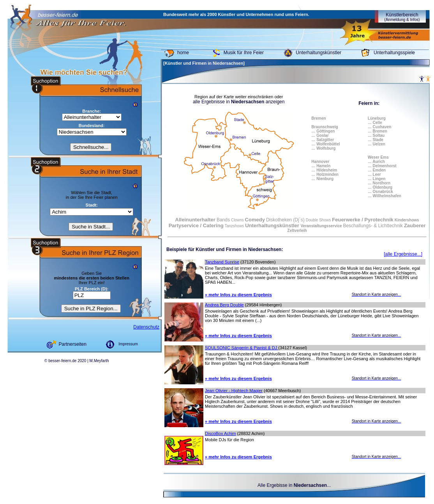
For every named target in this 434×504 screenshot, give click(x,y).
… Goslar (320, 135)
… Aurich (376, 162)
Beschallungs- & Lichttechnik (373, 226)
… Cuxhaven (380, 127)
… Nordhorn (379, 183)
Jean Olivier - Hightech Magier (234, 391)
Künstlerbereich (402, 17)
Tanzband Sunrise (222, 262)
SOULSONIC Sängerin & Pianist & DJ (242, 348)
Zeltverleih (297, 231)
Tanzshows (234, 226)
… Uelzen (377, 144)
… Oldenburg (380, 187)
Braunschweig (325, 127)
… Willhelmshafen (385, 196)
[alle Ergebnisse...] (403, 254)
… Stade (376, 140)
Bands (223, 220)
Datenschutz (146, 327)
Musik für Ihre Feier (244, 53)
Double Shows (318, 220)
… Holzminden (325, 174)
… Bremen (378, 131)
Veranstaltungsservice (322, 226)
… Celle (375, 123)
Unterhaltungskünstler (318, 53)
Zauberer (415, 225)
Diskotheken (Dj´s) (285, 220)
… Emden (377, 170)
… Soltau (376, 135)
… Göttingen (323, 131)
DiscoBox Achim (220, 433)
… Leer (374, 174)
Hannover (320, 162)
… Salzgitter (323, 140)
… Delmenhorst (382, 166)
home (183, 53)
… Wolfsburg (323, 148)
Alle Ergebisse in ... (294, 485)
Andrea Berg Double (224, 305)
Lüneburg (377, 118)
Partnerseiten (73, 344)
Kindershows (407, 220)
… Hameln (321, 166)
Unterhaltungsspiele (394, 53)
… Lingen (377, 179)
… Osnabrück (380, 192)
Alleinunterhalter (195, 220)
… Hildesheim (324, 170)
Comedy (255, 220)
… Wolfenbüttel (325, 144)
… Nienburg (322, 179)
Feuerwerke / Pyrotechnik (363, 220)
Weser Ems (378, 157)
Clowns (238, 220)
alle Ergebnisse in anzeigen (239, 102)
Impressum (128, 344)
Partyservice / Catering (196, 225)
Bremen (318, 118)
